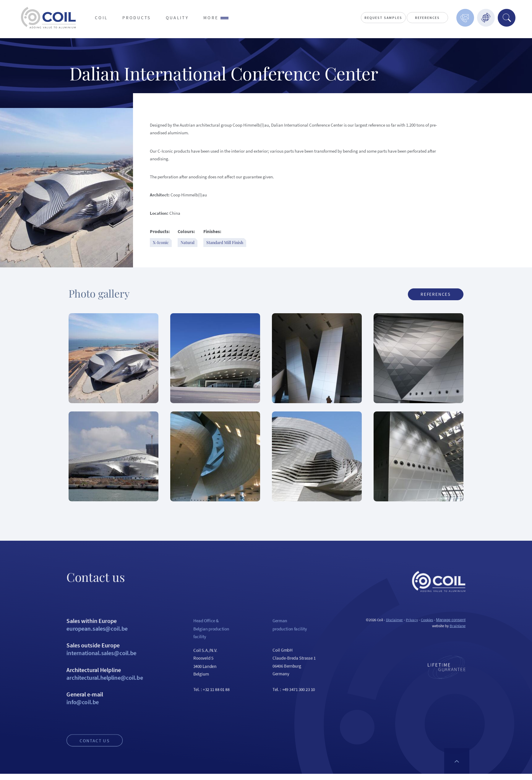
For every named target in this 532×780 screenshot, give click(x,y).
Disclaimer (416, 639)
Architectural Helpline (77, 701)
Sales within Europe (77, 644)
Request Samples (383, 18)
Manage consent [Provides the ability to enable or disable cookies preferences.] (482, 639)
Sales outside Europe (77, 673)
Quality (177, 18)
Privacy (436, 639)
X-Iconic (161, 242)
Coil (101, 18)
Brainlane (490, 645)
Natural (188, 242)
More (216, 18)
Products (137, 18)
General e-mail (77, 730)
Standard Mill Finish (225, 242)
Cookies (454, 639)
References (427, 18)
